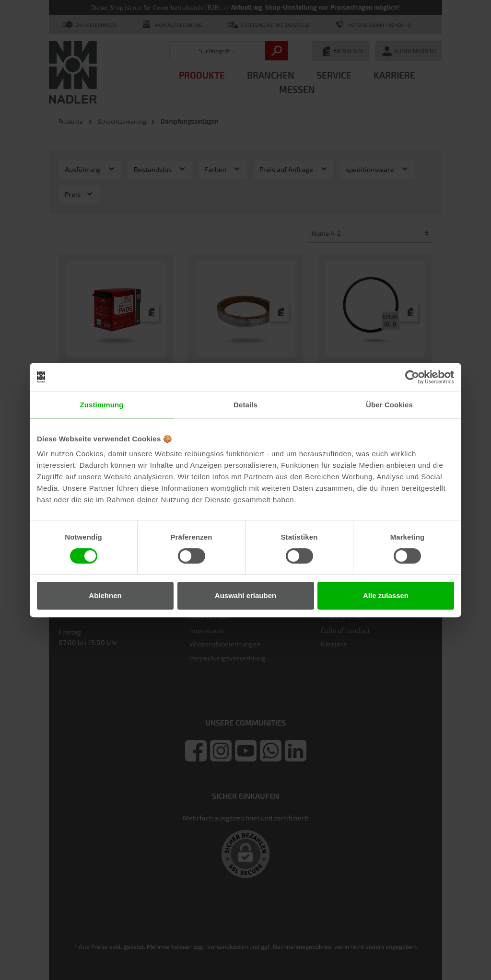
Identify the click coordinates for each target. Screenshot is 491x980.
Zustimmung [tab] (102, 405)
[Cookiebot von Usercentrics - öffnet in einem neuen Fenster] (412, 377)
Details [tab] (245, 405)
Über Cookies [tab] (389, 405)
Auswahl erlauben (245, 595)
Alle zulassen (386, 595)
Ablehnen (105, 595)
